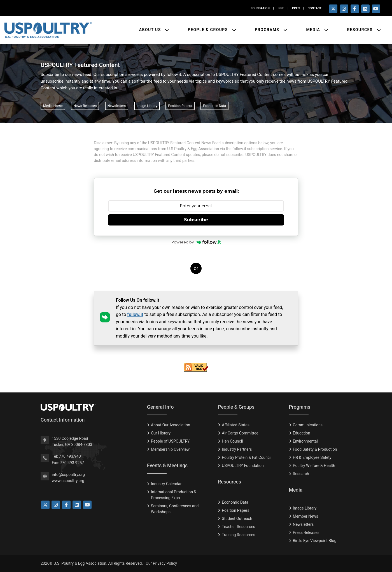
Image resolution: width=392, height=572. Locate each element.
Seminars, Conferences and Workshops (175, 509)
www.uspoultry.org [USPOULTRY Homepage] (68, 481)
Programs (268, 30)
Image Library (147, 106)
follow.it (135, 314)
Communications (308, 425)
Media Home (53, 106)
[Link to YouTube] (87, 505)
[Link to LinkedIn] (77, 505)
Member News (306, 516)
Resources (360, 30)
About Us (151, 30)
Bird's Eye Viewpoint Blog (315, 541)
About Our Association (171, 425)
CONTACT (315, 8)
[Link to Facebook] (66, 505)
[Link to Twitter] (45, 505)
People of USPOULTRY (170, 441)
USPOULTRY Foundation (243, 466)
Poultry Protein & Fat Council (247, 457)
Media (314, 30)
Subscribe (196, 220)
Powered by (196, 242)
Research (301, 474)
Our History (161, 433)
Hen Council (232, 441)
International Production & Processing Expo (174, 495)
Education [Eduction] (302, 433)
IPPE (281, 8)
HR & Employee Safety (312, 457)
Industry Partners (237, 449)
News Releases (85, 106)
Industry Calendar (166, 484)
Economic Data (215, 106)
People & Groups (209, 30)
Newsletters (117, 106)
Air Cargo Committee (240, 433)
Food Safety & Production (315, 449)
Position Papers (180, 106)
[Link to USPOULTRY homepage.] (48, 30)
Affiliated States (236, 425)
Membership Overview (170, 449)
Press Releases (306, 533)
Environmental (305, 441)
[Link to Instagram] (56, 505)
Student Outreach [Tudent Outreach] (237, 518)
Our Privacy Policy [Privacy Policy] (161, 563)
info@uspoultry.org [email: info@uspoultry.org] (68, 475)
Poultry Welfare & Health (314, 466)
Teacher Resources (238, 527)
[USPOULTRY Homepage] (90, 407)
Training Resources (238, 535)
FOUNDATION (260, 8)
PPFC (296, 8)
